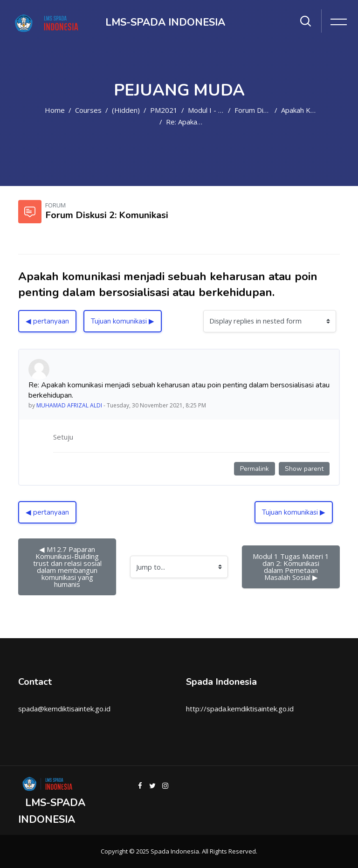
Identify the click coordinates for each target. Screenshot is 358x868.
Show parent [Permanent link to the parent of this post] (304, 469)
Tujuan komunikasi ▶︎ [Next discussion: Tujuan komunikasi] (123, 321)
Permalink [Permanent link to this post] (255, 469)
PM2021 (164, 110)
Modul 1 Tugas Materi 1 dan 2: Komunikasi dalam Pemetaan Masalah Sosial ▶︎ (292, 567)
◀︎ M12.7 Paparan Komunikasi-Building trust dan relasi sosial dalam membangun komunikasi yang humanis (68, 567)
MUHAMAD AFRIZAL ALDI (69, 405)
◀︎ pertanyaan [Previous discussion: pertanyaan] (47, 321)
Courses (88, 110)
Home (55, 110)
